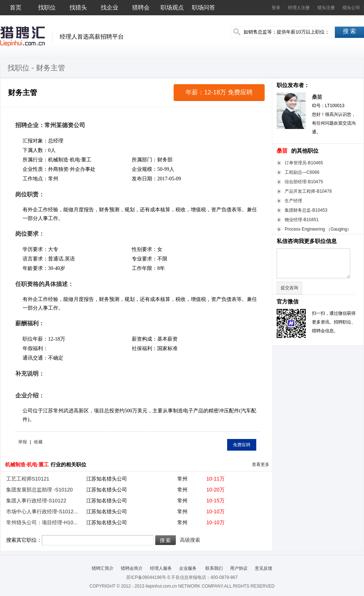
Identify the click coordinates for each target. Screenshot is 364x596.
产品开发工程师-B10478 (308, 191)
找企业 (110, 7)
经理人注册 (299, 8)
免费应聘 (242, 445)
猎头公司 (351, 8)
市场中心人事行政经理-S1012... (42, 511)
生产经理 (293, 201)
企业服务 (188, 568)
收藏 (38, 442)
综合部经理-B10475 (304, 182)
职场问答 (203, 7)
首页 (16, 7)
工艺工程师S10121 (28, 479)
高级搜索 (190, 540)
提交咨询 (289, 288)
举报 (23, 442)
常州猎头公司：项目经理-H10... (42, 522)
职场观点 (172, 7)
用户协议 (239, 568)
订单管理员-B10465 (304, 163)
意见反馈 (264, 568)
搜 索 (349, 31)
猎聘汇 (22, 36)
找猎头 (78, 7)
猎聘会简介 (132, 568)
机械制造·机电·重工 (27, 464)
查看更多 (261, 464)
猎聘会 (141, 7)
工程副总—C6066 (302, 172)
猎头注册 (326, 8)
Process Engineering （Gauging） (318, 229)
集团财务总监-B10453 (306, 210)
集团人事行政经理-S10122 (36, 501)
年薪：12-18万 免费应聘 (219, 92)
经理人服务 (161, 568)
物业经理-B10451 (302, 220)
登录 (276, 8)
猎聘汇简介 (103, 568)
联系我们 (213, 568)
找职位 (47, 7)
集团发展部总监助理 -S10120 (39, 490)
